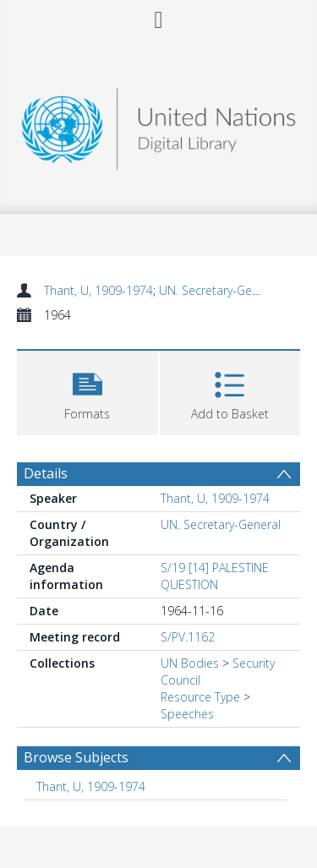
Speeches (187, 714)
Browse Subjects (76, 757)
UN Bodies (190, 663)
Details (46, 473)
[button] (87, 391)
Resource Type (200, 697)
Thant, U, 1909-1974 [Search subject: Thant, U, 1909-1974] (91, 786)
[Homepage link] (159, 125)
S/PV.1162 (188, 637)
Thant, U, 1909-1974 (98, 290)
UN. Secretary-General (219, 290)
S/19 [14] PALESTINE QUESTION (215, 576)
